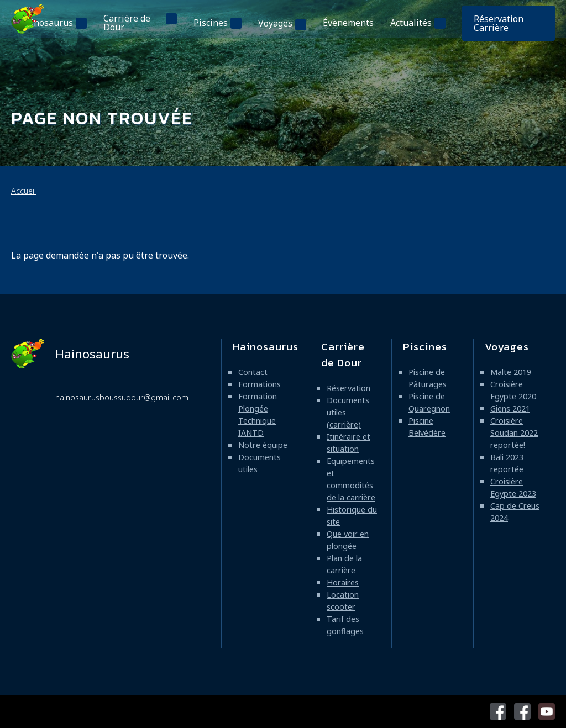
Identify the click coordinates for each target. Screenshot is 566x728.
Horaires (343, 582)
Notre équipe (263, 445)
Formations (260, 384)
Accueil (23, 191)
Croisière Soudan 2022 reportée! (514, 433)
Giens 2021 (510, 408)
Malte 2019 (511, 372)
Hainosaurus (46, 23)
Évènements (348, 23)
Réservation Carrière (499, 23)
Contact (253, 372)
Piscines (211, 23)
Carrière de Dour (127, 23)
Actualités (411, 23)
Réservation (348, 388)
